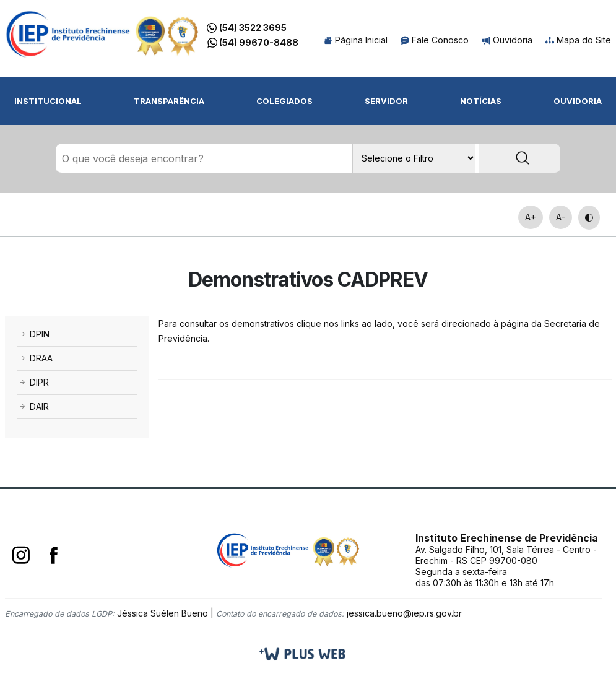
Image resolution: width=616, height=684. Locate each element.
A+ (531, 217)
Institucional (48, 101)
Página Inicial (356, 40)
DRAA (35, 358)
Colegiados (284, 101)
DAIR (33, 406)
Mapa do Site (578, 40)
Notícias (481, 101)
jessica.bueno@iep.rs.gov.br (404, 613)
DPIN (33, 334)
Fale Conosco (435, 40)
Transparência (169, 101)
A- (561, 217)
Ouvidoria (507, 40)
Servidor (386, 101)
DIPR (33, 382)
